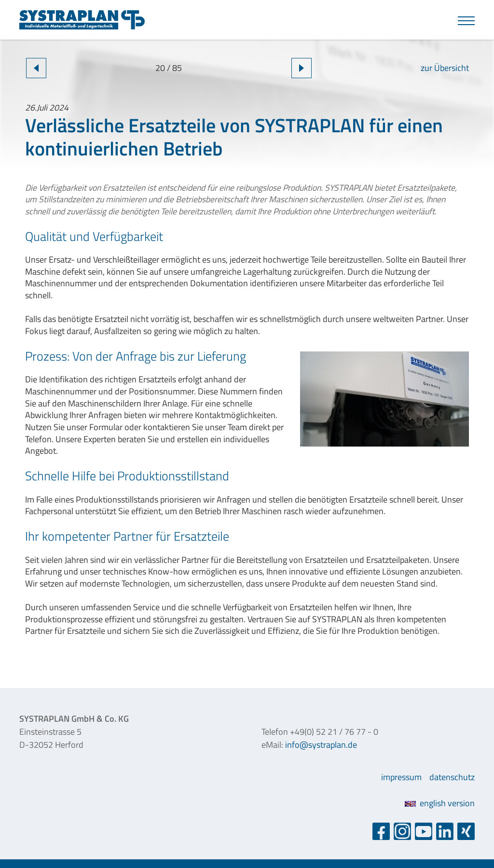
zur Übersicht (445, 68)
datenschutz (452, 777)
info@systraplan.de (321, 745)
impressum (401, 777)
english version (440, 803)
